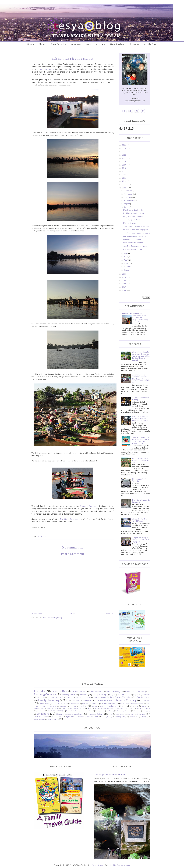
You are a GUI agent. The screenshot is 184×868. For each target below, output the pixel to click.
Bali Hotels (96, 691)
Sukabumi (131, 714)
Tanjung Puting (121, 717)
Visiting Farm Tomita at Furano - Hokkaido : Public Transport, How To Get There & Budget (141, 356)
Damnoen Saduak (47, 69)
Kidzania (85, 704)
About (42, 44)
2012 (125, 188)
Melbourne (38, 708)
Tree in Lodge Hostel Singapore (136, 226)
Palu (90, 708)
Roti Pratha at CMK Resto (134, 213)
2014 (125, 181)
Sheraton (137, 711)
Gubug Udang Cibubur (132, 239)
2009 (125, 281)
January (127, 270)
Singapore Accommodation (69, 714)
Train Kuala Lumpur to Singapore (141, 501)
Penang (129, 708)
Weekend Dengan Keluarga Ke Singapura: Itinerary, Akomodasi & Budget (140, 320)
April (126, 260)
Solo (110, 714)
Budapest (146, 695)
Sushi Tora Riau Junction (133, 243)
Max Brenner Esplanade (133, 210)
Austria (54, 691)
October (128, 197)
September (129, 200)
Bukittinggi (41, 697)
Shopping (147, 711)
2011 (125, 274)
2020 (125, 162)
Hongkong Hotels (105, 700)
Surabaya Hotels (58, 717)
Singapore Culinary (95, 714)
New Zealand (118, 44)
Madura (103, 706)
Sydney (69, 716)
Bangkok (84, 695)
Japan (147, 700)
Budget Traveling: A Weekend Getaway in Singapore (141, 540)
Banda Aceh (130, 691)
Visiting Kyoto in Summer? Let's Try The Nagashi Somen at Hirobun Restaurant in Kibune (141, 379)
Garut (68, 701)
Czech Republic (100, 697)
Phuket (147, 708)
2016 (125, 175)
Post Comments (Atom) (52, 618)
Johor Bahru (44, 704)
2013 (125, 185)
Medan (145, 706)
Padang (65, 708)
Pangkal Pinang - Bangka (104, 708)
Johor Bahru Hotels (60, 704)
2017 (125, 171)
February (128, 267)
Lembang (73, 706)
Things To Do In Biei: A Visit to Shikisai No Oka (140, 460)
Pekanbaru (120, 708)
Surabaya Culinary (41, 717)
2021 (125, 158)
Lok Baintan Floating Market (135, 236)
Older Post (109, 614)
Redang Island (100, 711)
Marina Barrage (130, 223)
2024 (125, 148)
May (126, 257)
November (129, 194)
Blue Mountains (124, 695)
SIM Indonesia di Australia (139, 480)
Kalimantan (42, 536)
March (127, 263)
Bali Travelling (113, 691)
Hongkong (88, 700)
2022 (125, 155)
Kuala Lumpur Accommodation (132, 704)
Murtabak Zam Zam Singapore (136, 230)
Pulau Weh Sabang (55, 711)
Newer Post (37, 614)
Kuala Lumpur (109, 704)
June (126, 253)
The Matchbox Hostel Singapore (137, 233)
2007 (125, 287)
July (126, 207)
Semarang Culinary (124, 711)
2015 (125, 178)
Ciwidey (78, 697)
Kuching (53, 706)
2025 (125, 145)
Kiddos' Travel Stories (132, 314)
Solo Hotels (120, 714)
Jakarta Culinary (126, 700)
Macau (94, 706)
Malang (123, 706)
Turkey (143, 717)
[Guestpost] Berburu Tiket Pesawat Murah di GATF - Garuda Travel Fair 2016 (141, 440)
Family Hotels (144, 697)
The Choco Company (122, 865)
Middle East (150, 44)
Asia (89, 44)
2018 (125, 168)
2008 (125, 284)
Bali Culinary (79, 691)
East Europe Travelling (121, 697)
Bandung (142, 691)
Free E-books (58, 44)
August (127, 204)
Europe (134, 44)
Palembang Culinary (78, 708)
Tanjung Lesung (107, 717)
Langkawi (63, 706)
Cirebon (69, 697)
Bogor (136, 695)
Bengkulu (112, 695)
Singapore (43, 714)
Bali (64, 691)
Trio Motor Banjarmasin (71, 519)
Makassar (113, 706)
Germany (76, 700)
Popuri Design (98, 865)
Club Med (87, 697)
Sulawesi (142, 714)
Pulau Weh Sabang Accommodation (79, 711)
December (128, 191)
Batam (95, 695)
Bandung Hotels (69, 695)
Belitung (103, 695)
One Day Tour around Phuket (135, 246)
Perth (139, 708)
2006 (125, 290)
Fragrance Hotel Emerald (133, 217)
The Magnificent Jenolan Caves (110, 774)
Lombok (83, 706)
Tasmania (133, 717)
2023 (125, 152)
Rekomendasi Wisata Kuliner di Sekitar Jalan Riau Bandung (140, 419)
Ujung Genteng (39, 719)
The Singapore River (132, 220)
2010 (125, 277)
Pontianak (41, 711)
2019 (125, 165)
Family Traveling (49, 700)
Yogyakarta (53, 719)
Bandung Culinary (45, 694)
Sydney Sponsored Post (88, 717)
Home (31, 44)
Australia (100, 44)
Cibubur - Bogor (55, 697)
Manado (135, 706)
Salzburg (111, 711)
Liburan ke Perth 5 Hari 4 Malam (139, 520)
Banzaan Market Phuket (133, 249)
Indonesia (76, 44)
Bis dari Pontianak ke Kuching (141, 399)
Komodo (95, 704)
